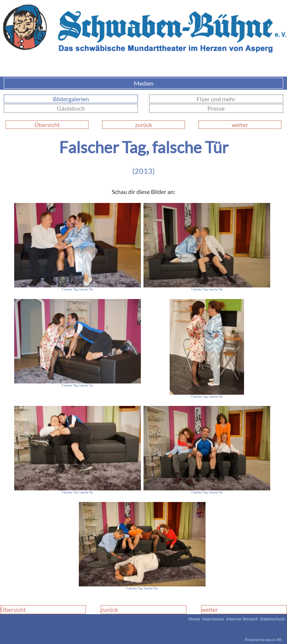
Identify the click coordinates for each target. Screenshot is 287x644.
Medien (208, 83)
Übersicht (47, 125)
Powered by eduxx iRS (263, 640)
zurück (143, 125)
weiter (240, 125)
